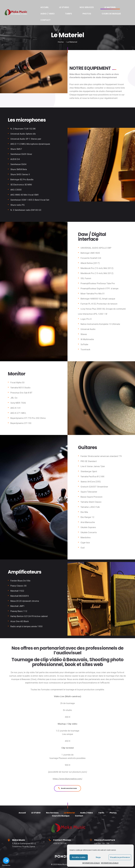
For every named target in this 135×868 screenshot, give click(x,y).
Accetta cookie (79, 857)
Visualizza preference (120, 857)
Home (61, 32)
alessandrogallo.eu (65, 861)
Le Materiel (80, 6)
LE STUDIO (51, 6)
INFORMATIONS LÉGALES (91, 863)
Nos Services (65, 6)
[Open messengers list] (6, 861)
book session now (68, 778)
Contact (62, 11)
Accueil (40, 6)
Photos (116, 6)
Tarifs (107, 6)
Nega (98, 857)
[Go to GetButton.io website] (6, 865)
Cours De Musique (45, 11)
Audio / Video (94, 6)
